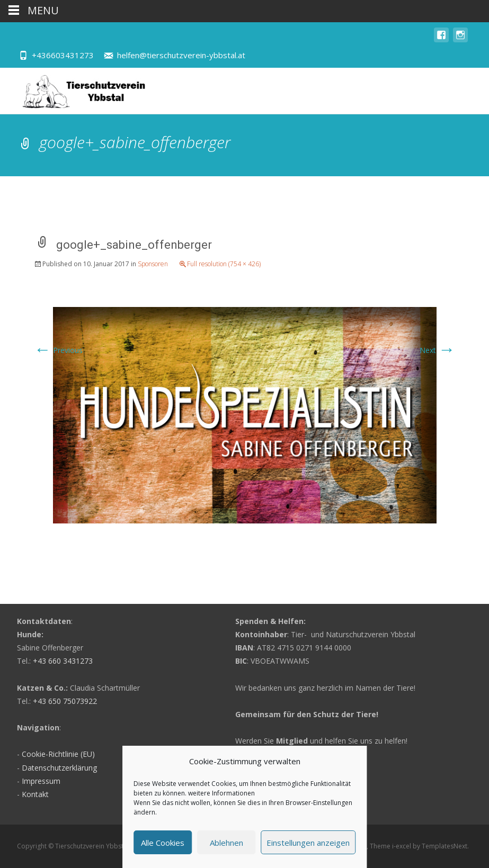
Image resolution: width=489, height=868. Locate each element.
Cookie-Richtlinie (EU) (58, 754)
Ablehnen (226, 843)
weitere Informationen (221, 793)
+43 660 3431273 (63, 661)
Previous (58, 350)
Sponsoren (153, 264)
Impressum (41, 781)
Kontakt (35, 794)
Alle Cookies (163, 843)
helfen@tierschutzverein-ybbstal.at (181, 55)
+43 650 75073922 (65, 701)
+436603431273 (63, 55)
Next (437, 350)
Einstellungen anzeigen (308, 843)
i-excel (402, 846)
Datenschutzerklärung (59, 768)
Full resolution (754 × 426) (224, 264)
